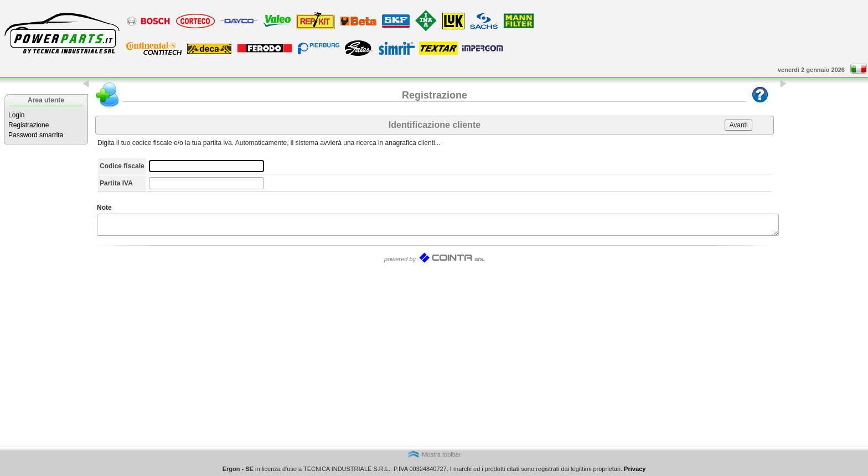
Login (16, 115)
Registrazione (29, 125)
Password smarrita (36, 135)
